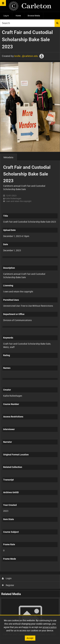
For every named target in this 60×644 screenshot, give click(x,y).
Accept (30, 638)
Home (18, 16)
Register (8, 585)
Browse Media (34, 16)
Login (7, 578)
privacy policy (50, 627)
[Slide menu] (3, 3)
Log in (6, 16)
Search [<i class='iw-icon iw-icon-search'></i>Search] (57, 23)
